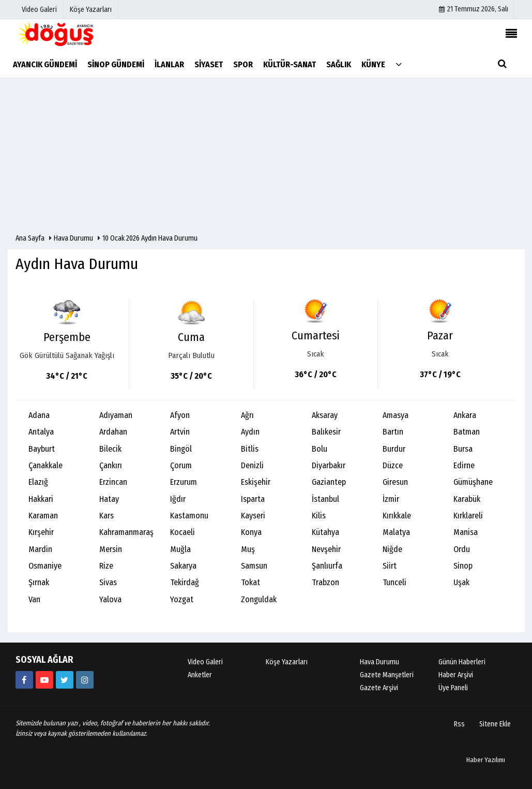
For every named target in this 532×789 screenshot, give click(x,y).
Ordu (462, 549)
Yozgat (182, 599)
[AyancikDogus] (65, 680)
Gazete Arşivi (379, 688)
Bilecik (110, 449)
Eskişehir (256, 482)
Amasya (396, 415)
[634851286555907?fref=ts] (24, 680)
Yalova (110, 599)
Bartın (393, 432)
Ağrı (247, 415)
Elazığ (38, 482)
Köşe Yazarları (287, 662)
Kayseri (253, 516)
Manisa (466, 532)
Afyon (180, 415)
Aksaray (325, 415)
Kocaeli (183, 532)
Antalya (41, 432)
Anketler (200, 675)
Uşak (461, 582)
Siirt (390, 566)
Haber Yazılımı (486, 760)
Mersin (111, 549)
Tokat (250, 582)
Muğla (180, 549)
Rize (106, 566)
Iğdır (178, 499)
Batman (467, 432)
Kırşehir (41, 532)
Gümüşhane (473, 482)
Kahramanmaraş (126, 532)
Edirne (464, 465)
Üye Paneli (453, 688)
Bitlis (250, 449)
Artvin (180, 432)
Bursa (463, 449)
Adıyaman (116, 415)
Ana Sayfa (30, 238)
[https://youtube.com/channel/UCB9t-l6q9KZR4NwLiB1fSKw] (44, 680)
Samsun (254, 566)
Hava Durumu (74, 238)
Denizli (252, 465)
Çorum (181, 465)
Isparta (253, 499)
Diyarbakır (329, 465)
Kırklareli (468, 516)
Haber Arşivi (456, 675)
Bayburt (42, 449)
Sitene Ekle (495, 724)
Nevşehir (326, 549)
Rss (459, 724)
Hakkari (41, 499)
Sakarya (183, 566)
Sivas (108, 582)
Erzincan (113, 482)
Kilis (319, 516)
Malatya (396, 532)
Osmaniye (45, 566)
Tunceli (394, 582)
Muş (248, 549)
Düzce (393, 465)
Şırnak (39, 582)
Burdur (394, 449)
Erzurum (184, 482)
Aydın (250, 432)
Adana (39, 415)
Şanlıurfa (327, 566)
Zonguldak (259, 599)
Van (34, 599)
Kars (107, 516)
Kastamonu (189, 516)
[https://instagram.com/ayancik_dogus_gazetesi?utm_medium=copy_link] (85, 680)
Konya (251, 532)
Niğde (392, 549)
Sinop (463, 566)
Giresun (395, 482)
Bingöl (181, 449)
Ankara (465, 415)
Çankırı (111, 465)
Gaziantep (329, 482)
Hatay (109, 499)
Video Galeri (205, 662)
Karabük (467, 499)
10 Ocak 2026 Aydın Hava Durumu (150, 238)
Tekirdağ (185, 582)
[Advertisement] (266, 156)
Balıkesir (326, 432)
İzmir (391, 499)
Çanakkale (45, 465)
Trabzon (325, 582)
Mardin (40, 549)
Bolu (320, 449)
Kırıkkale (397, 516)
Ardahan (113, 432)
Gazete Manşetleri (387, 675)
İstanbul (325, 499)
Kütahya (325, 532)
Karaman (43, 516)
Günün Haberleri (462, 662)
